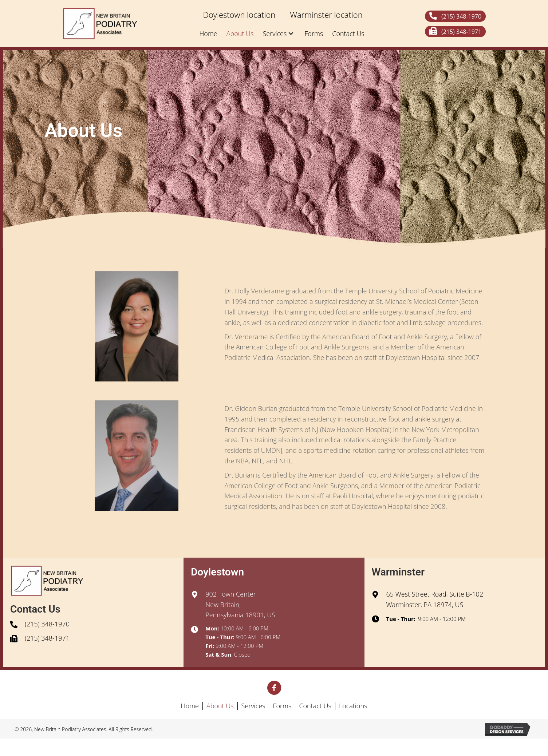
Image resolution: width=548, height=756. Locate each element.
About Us (220, 706)
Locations (353, 706)
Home (190, 706)
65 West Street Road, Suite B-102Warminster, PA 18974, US (435, 599)
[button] (455, 16)
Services (253, 706)
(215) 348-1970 (47, 624)
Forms (282, 706)
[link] (239, 15)
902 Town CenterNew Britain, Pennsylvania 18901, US (240, 605)
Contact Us (315, 706)
